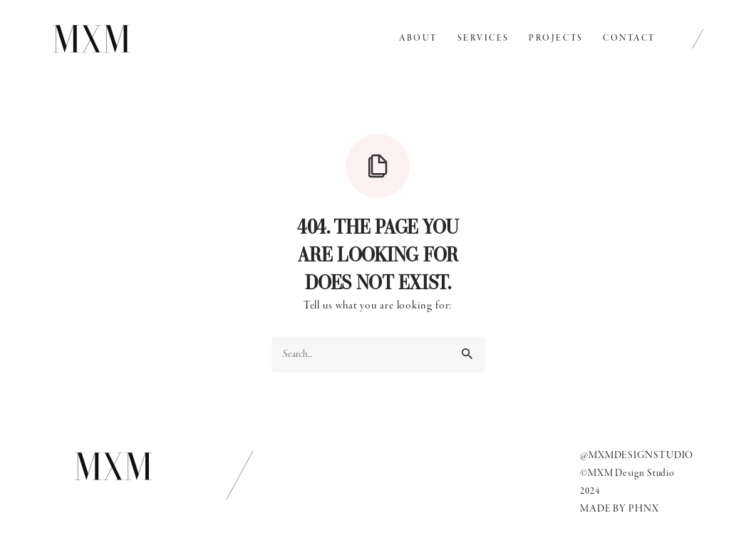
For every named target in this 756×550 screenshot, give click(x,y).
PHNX (644, 509)
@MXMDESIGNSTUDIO (637, 456)
